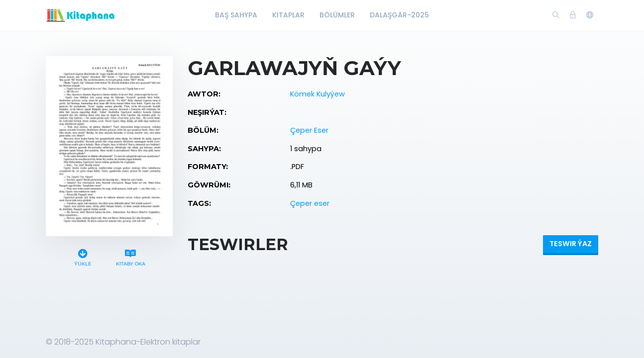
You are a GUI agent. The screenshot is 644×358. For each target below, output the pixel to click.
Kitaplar (288, 15)
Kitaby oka (130, 256)
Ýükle (83, 256)
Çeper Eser (309, 130)
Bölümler (337, 15)
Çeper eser (310, 203)
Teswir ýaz (571, 244)
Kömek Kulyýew (318, 94)
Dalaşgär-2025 (399, 15)
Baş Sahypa (236, 15)
